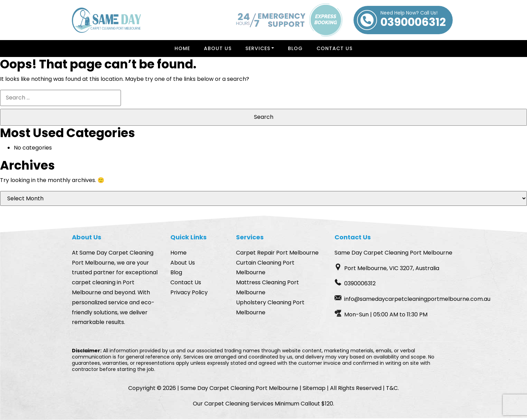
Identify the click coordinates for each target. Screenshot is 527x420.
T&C (392, 388)
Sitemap (314, 388)
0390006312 (413, 20)
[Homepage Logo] (106, 20)
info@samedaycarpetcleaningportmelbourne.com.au (417, 299)
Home (182, 48)
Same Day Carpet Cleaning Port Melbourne (239, 388)
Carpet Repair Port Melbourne (277, 253)
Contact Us (335, 48)
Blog (295, 48)
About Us (218, 48)
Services (258, 48)
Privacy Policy (189, 292)
